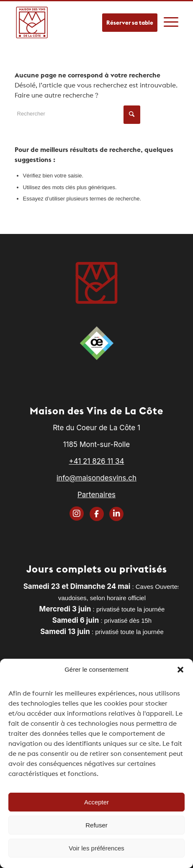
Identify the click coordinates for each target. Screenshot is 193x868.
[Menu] (171, 18)
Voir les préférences (96, 848)
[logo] (32, 22)
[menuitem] (171, 18)
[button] (180, 670)
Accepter (96, 802)
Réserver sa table (130, 23)
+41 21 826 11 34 (97, 461)
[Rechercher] (77, 114)
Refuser (96, 825)
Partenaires (96, 495)
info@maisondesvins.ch (96, 478)
